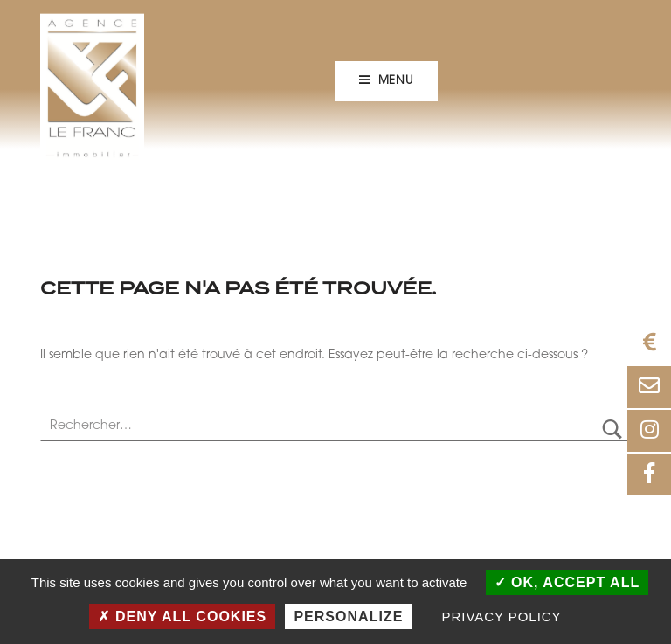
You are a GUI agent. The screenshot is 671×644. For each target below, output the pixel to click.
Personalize (348, 616)
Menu (396, 81)
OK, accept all (567, 582)
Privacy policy (502, 616)
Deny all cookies (182, 616)
